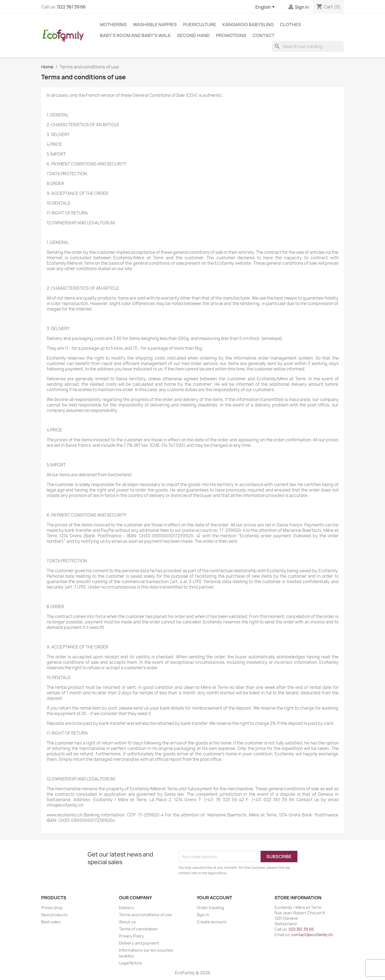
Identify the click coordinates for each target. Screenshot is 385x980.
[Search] (308, 46)
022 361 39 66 (71, 7)
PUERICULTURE (200, 25)
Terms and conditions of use (145, 915)
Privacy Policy (132, 936)
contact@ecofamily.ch (312, 935)
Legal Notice (130, 963)
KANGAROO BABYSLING (248, 25)
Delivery (126, 908)
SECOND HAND (193, 35)
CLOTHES (290, 25)
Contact (264, 35)
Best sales (51, 922)
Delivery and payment (139, 943)
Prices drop (52, 908)
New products (54, 915)
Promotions (231, 35)
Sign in (203, 915)
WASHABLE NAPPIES (155, 25)
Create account (212, 922)
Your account (214, 898)
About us (127, 922)
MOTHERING (113, 25)
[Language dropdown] (266, 7)
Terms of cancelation (138, 929)
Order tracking (210, 908)
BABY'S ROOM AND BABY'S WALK (135, 35)
